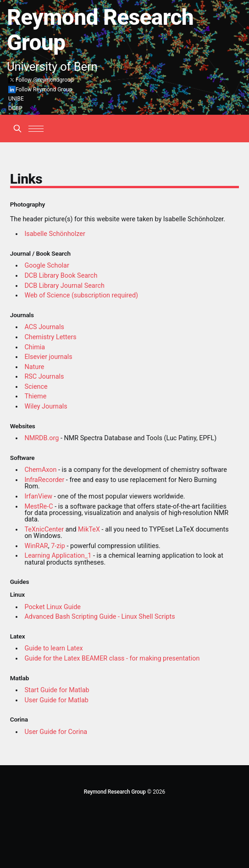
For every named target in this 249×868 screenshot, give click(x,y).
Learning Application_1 (58, 556)
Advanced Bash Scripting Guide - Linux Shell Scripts (100, 617)
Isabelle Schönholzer (55, 234)
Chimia (35, 347)
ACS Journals (44, 327)
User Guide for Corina (56, 732)
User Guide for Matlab (56, 700)
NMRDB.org (41, 438)
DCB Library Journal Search (64, 286)
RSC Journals (44, 377)
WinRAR (36, 546)
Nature (34, 367)
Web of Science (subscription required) (81, 295)
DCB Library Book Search (61, 276)
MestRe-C (39, 507)
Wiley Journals (46, 406)
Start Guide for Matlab (57, 690)
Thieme (35, 396)
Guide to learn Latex (53, 648)
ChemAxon (40, 470)
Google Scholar (47, 266)
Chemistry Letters (50, 337)
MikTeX (89, 529)
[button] (36, 129)
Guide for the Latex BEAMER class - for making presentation (112, 658)
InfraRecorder (44, 480)
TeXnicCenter (44, 529)
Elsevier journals (48, 357)
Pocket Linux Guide (53, 607)
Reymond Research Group (115, 792)
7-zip (58, 546)
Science (36, 387)
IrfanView (38, 496)
